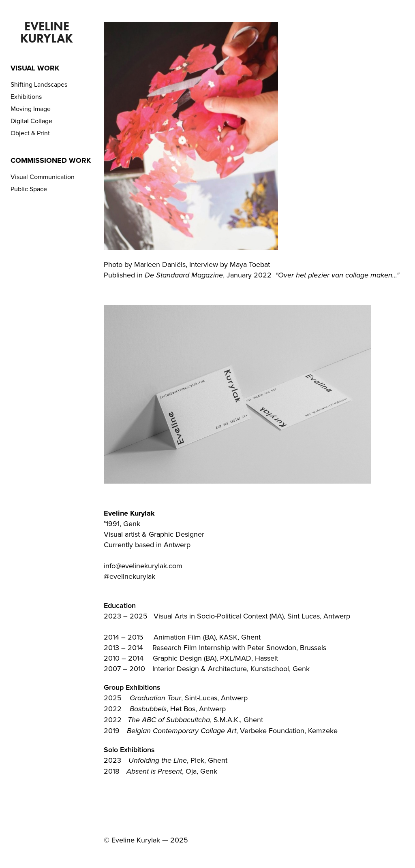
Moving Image (31, 109)
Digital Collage (31, 121)
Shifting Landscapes (39, 84)
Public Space (29, 189)
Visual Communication (43, 177)
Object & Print (30, 133)
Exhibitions (26, 96)
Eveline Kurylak (47, 32)
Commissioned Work (51, 160)
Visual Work (35, 68)
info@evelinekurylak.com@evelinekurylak (143, 571)
